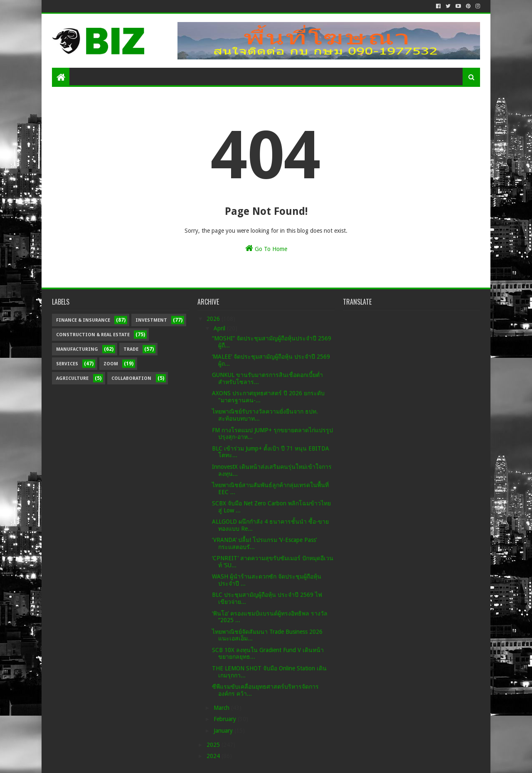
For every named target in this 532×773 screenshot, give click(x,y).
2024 (214, 756)
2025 (214, 745)
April (220, 328)
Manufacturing (77, 349)
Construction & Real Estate (93, 335)
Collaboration (131, 378)
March (222, 708)
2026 (214, 319)
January (224, 731)
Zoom (111, 364)
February (226, 719)
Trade (131, 349)
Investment (151, 320)
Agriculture (72, 378)
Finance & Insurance (83, 320)
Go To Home (266, 248)
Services (67, 364)
